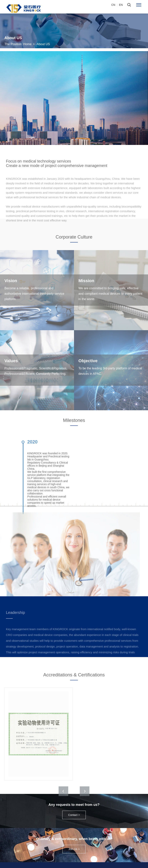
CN (113, 5)
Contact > (74, 815)
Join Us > (74, 849)
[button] (85, 801)
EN (121, 5)
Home (27, 44)
